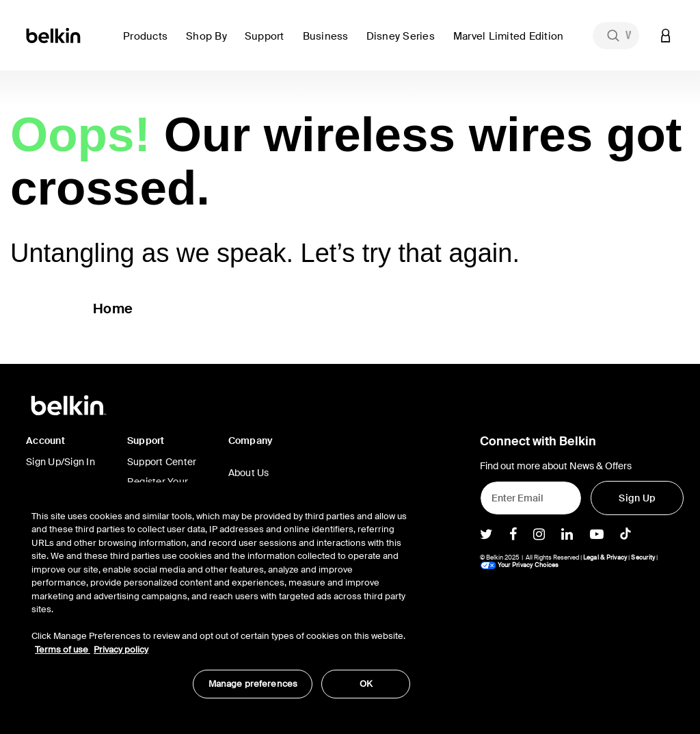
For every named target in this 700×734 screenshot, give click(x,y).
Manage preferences (253, 684)
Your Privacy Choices (520, 565)
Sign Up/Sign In (60, 462)
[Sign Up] (637, 498)
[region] (221, 597)
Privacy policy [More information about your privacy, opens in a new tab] (121, 650)
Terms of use (63, 650)
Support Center (162, 462)
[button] (149, 44)
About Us (249, 473)
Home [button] (113, 309)
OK (366, 684)
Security (643, 558)
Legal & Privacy (605, 558)
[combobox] (616, 36)
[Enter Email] (531, 498)
